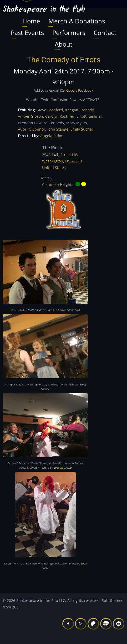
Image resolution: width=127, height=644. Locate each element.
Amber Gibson (31, 116)
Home (31, 21)
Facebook (86, 90)
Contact (105, 33)
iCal (63, 90)
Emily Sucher (82, 129)
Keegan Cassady (80, 110)
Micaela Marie (62, 468)
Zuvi (16, 607)
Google (72, 90)
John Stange (58, 129)
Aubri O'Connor (32, 129)
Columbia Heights (58, 184)
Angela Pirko (51, 136)
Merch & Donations (77, 21)
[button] (45, 273)
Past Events (27, 33)
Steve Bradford (50, 110)
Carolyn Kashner (60, 116)
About (64, 44)
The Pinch (52, 148)
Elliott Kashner (89, 116)
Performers (69, 33)
